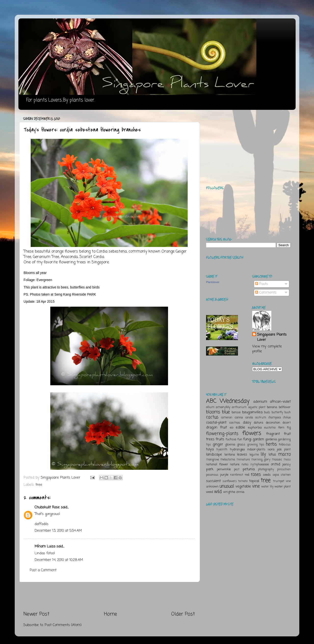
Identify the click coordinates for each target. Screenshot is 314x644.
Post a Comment (43, 570)
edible (240, 428)
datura (259, 423)
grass (241, 445)
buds (267, 413)
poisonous (212, 475)
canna (239, 418)
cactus (212, 417)
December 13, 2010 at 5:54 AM (58, 531)
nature (235, 465)
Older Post (183, 614)
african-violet (280, 402)
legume (254, 455)
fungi (247, 439)
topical (254, 481)
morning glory (261, 460)
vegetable (243, 487)
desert (287, 423)
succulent (213, 481)
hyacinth (222, 450)
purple (224, 475)
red (247, 475)
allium (210, 407)
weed (209, 492)
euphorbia (255, 428)
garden (258, 439)
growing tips (256, 445)
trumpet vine (282, 481)
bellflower (285, 407)
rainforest (237, 475)
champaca (275, 418)
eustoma (270, 428)
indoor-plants (256, 450)
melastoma (228, 460)
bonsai (236, 412)
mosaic (277, 460)
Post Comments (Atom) (63, 625)
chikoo (287, 418)
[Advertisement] (109, 596)
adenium (260, 402)
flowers (252, 433)
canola (249, 418)
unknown (212, 487)
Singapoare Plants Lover (272, 337)
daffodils (41, 524)
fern (281, 428)
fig (289, 428)
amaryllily (223, 407)
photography (266, 470)
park (210, 469)
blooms (213, 412)
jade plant (284, 450)
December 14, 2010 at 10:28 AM (59, 560)
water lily (267, 487)
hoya (210, 449)
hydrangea (237, 450)
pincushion (284, 470)
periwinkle (224, 469)
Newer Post (36, 614)
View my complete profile (267, 349)
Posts (262, 284)
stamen (286, 475)
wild (218, 492)
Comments (266, 293)
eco (232, 428)
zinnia (240, 492)
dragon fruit (216, 428)
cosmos (235, 423)
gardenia (271, 439)
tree (39, 485)
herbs (271, 444)
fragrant (273, 434)
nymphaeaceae (260, 465)
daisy (247, 423)
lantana (230, 455)
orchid (275, 464)
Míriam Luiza (45, 546)
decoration (273, 423)
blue (226, 412)
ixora (271, 450)
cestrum (261, 418)
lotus (272, 455)
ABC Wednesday (228, 401)
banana (272, 407)
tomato (243, 481)
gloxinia (230, 445)
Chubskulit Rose (47, 507)
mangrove (212, 460)
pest (237, 470)
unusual (227, 486)
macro (284, 454)
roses (256, 474)
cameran (227, 418)
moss (287, 460)
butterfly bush (281, 413)
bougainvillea (252, 412)
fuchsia (231, 439)
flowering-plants (222, 434)
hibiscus (285, 445)
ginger (218, 444)
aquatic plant (257, 407)
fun (240, 439)
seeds (267, 475)
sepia (276, 475)
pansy (287, 465)
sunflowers (230, 481)
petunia (249, 469)
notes (245, 465)
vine (256, 486)
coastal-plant (216, 423)
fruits (220, 439)
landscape (214, 455)
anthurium (239, 407)
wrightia (229, 492)
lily (263, 454)
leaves (242, 455)
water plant (283, 487)
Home (111, 614)
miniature (243, 460)
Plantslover (213, 282)
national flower (217, 465)
